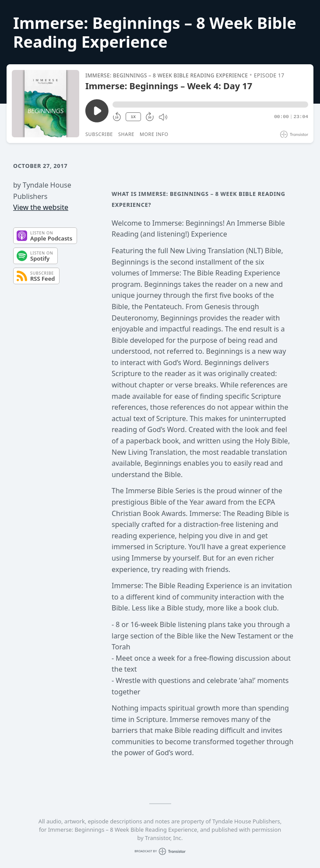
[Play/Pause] (46, 104)
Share (126, 134)
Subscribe (99, 134)
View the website (41, 207)
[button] (210, 105)
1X (133, 117)
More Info (154, 134)
